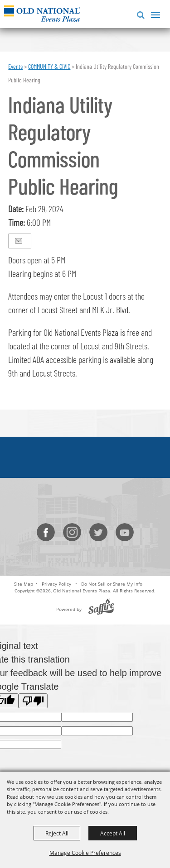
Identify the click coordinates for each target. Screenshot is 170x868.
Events (15, 66)
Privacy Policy (56, 584)
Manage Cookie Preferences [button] (85, 853)
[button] (139, 14)
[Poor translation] (33, 701)
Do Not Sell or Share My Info (112, 584)
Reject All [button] (57, 833)
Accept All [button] (113, 833)
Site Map (24, 584)
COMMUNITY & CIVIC (49, 66)
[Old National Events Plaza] (42, 13)
